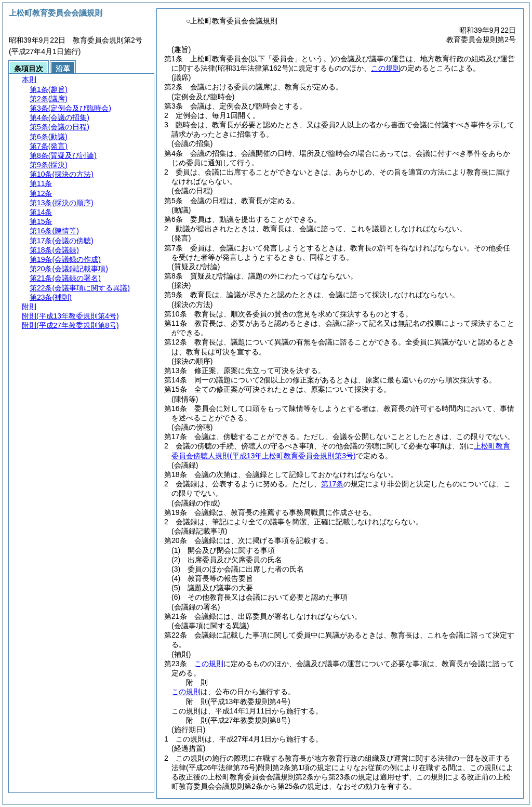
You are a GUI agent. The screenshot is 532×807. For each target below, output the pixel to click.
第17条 (332, 484)
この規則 (385, 68)
